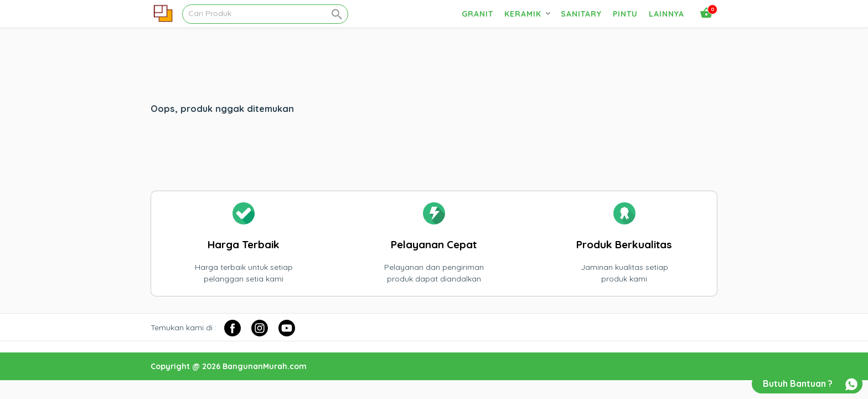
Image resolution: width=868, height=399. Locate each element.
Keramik (523, 14)
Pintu (625, 14)
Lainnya (666, 14)
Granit (477, 14)
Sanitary (581, 14)
